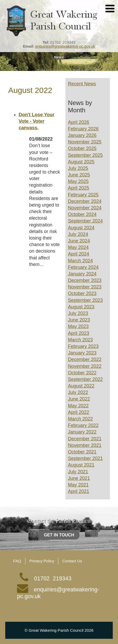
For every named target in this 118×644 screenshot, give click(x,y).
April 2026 (79, 122)
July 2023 (78, 313)
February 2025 (83, 195)
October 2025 (82, 148)
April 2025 (79, 188)
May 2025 (78, 181)
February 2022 (83, 425)
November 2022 (85, 366)
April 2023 (79, 333)
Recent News (82, 84)
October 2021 (82, 452)
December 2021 (85, 439)
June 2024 (79, 241)
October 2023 (82, 293)
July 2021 (78, 472)
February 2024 (83, 267)
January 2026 (82, 135)
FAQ (17, 561)
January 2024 (82, 274)
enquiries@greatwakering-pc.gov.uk (65, 46)
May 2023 (78, 326)
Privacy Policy (42, 561)
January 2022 (82, 432)
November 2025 (85, 142)
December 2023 (85, 280)
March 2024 (80, 261)
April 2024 (79, 254)
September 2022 (85, 379)
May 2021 (78, 485)
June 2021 (79, 478)
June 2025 (79, 175)
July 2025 (78, 168)
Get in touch (59, 535)
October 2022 (82, 373)
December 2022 (85, 359)
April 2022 (79, 412)
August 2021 (81, 465)
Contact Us (72, 561)
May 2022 (78, 406)
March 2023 (80, 340)
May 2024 (78, 247)
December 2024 (85, 201)
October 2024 (82, 214)
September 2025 (85, 155)
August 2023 (81, 307)
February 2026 (83, 129)
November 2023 (85, 287)
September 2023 (85, 300)
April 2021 (79, 491)
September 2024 (85, 221)
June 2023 (79, 320)
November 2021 (85, 445)
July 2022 (78, 392)
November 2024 (85, 208)
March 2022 (80, 419)
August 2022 (81, 386)
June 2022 (79, 399)
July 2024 (78, 234)
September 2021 (85, 458)
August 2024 (81, 228)
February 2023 (83, 346)
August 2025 (81, 162)
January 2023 (82, 353)
